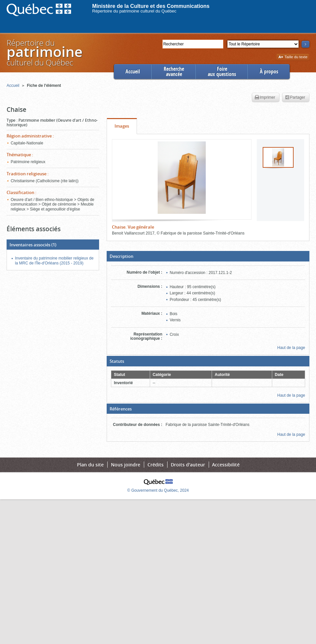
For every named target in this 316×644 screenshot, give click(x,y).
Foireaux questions (222, 72)
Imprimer (265, 98)
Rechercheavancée (174, 72)
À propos (269, 72)
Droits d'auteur (188, 465)
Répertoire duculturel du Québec (44, 52)
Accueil (133, 72)
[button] (208, 256)
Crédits (156, 465)
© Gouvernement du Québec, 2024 (158, 490)
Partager (295, 98)
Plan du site (90, 465)
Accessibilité (226, 465)
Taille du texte (293, 57)
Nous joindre (126, 465)
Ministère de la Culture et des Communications (151, 6)
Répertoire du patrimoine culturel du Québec (134, 11)
